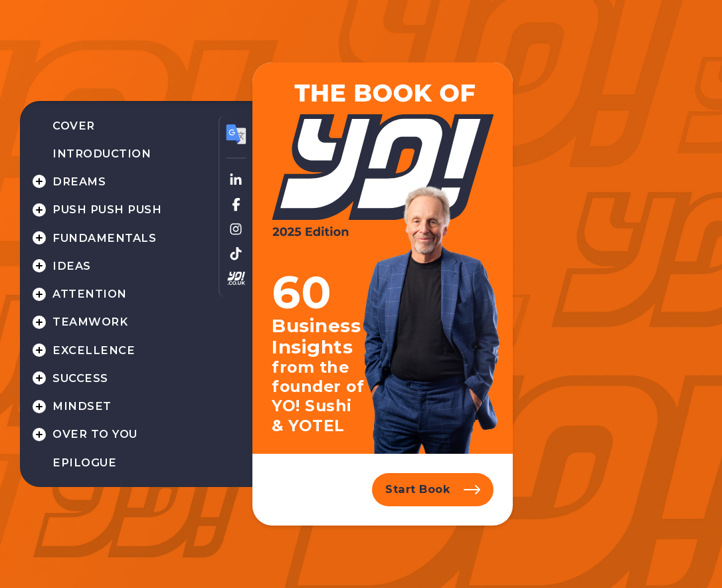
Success (80, 378)
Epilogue (84, 462)
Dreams (79, 181)
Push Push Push (107, 209)
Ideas (71, 266)
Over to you (95, 434)
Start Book (418, 489)
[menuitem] (119, 126)
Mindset (82, 406)
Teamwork (90, 322)
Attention (89, 294)
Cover (73, 126)
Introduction (102, 153)
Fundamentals (104, 238)
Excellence (94, 350)
